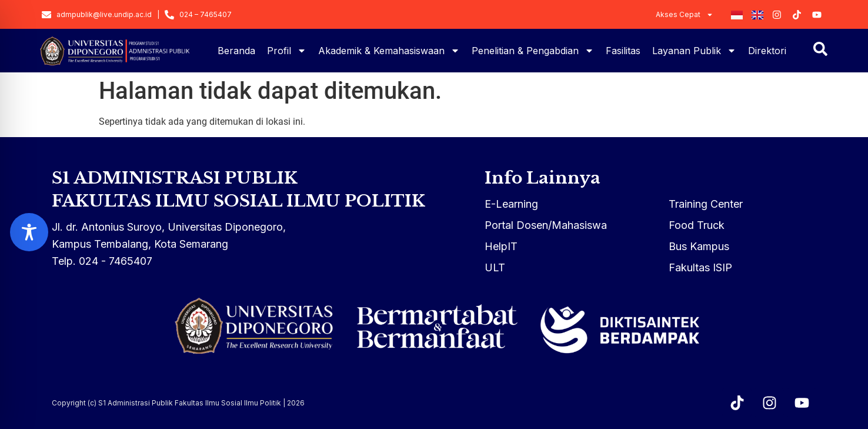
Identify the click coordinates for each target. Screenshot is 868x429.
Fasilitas (623, 51)
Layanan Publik (694, 51)
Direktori (767, 51)
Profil (287, 51)
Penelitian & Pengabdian (533, 51)
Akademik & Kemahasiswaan (389, 51)
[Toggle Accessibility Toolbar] (29, 232)
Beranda (236, 51)
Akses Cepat (685, 15)
